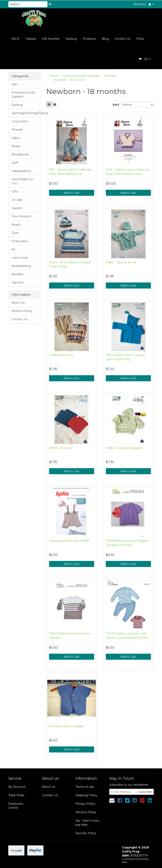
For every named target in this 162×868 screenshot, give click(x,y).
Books (16, 146)
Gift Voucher (51, 39)
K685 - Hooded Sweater (124, 448)
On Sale (17, 200)
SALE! (15, 39)
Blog (105, 39)
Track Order (16, 795)
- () (145, 59)
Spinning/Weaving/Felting (26, 113)
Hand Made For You (23, 181)
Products (89, 39)
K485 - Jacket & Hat (121, 262)
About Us (18, 303)
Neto (125, 862)
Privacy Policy (85, 804)
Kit (13, 249)
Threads (17, 130)
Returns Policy (22, 311)
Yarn (15, 84)
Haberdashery (21, 171)
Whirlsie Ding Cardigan (66, 726)
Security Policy (86, 833)
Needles (17, 274)
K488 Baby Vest (61, 355)
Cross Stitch (20, 121)
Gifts (15, 192)
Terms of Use (85, 787)
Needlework (20, 154)
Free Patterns (21, 216)
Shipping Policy (86, 795)
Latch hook (19, 258)
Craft (15, 163)
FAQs (140, 39)
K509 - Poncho (61, 448)
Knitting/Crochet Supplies (23, 95)
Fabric (16, 138)
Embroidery (20, 241)
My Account (17, 787)
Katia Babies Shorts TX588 (69, 541)
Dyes (15, 233)
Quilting (71, 39)
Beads (16, 225)
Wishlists (139, 4)
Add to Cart (72, 193)
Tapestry (18, 282)
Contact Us (122, 39)
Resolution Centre (16, 806)
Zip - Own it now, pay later (87, 823)
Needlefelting (21, 266)
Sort (115, 105)
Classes (31, 39)
